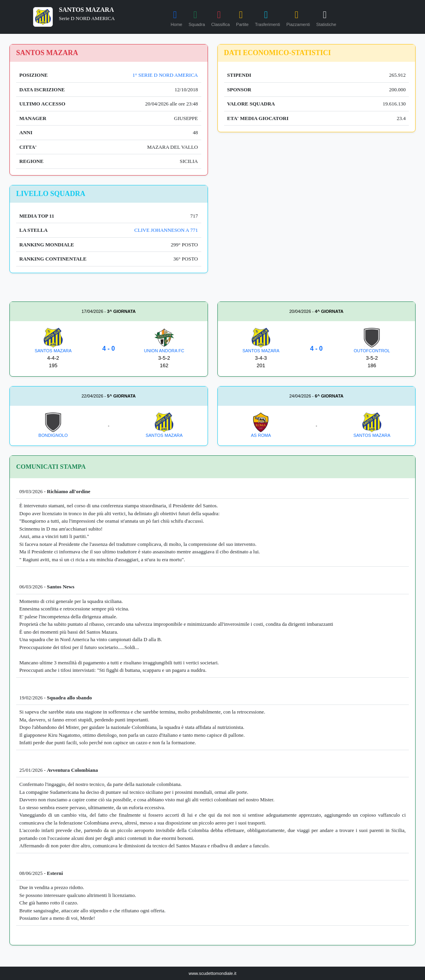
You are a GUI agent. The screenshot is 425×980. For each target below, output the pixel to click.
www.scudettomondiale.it (212, 973)
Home (176, 17)
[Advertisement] (317, 240)
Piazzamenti (298, 17)
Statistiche (326, 17)
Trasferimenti (267, 17)
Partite (242, 17)
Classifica (220, 17)
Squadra (197, 17)
